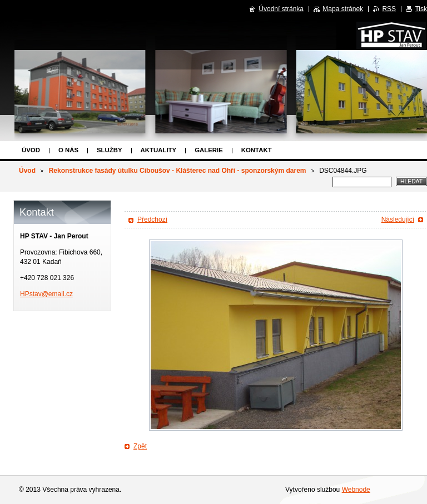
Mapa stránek (343, 9)
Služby (110, 150)
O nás (68, 150)
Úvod (31, 150)
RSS (389, 9)
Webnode (356, 490)
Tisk (421, 9)
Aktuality (159, 150)
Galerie (209, 150)
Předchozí (152, 219)
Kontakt (257, 150)
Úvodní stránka (281, 9)
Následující (398, 219)
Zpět (140, 446)
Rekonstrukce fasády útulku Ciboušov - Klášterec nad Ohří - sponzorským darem (178, 171)
